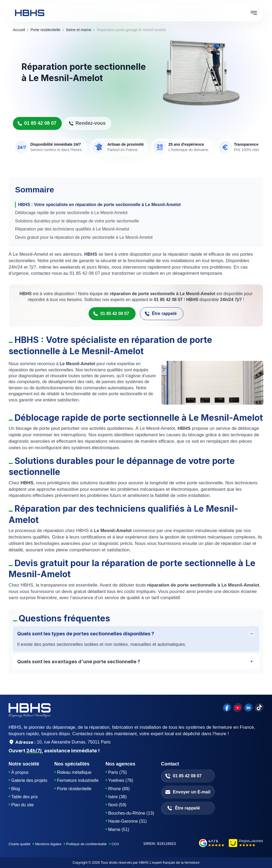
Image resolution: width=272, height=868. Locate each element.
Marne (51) (119, 829)
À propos (20, 772)
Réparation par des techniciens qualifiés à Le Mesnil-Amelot (72, 229)
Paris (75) (117, 772)
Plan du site (23, 805)
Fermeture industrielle (78, 780)
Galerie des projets (29, 780)
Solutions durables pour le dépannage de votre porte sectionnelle (77, 221)
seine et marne (79, 30)
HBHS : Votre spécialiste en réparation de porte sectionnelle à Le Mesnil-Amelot (99, 205)
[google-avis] (212, 844)
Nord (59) (117, 805)
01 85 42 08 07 (37, 123)
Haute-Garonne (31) (127, 821)
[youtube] (238, 708)
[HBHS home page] (30, 13)
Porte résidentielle (74, 789)
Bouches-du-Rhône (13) (131, 813)
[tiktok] (259, 708)
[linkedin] (248, 708)
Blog (16, 789)
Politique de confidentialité (87, 844)
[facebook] (227, 708)
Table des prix (25, 797)
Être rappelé (161, 314)
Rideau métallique (74, 772)
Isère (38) (117, 797)
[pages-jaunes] (246, 844)
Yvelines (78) (121, 780)
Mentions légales (48, 844)
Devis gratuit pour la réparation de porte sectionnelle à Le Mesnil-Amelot (84, 237)
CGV (115, 844)
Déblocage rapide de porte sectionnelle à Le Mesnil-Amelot (71, 213)
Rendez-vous (87, 123)
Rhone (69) (119, 789)
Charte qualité (19, 844)
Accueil (19, 30)
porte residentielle (45, 30)
